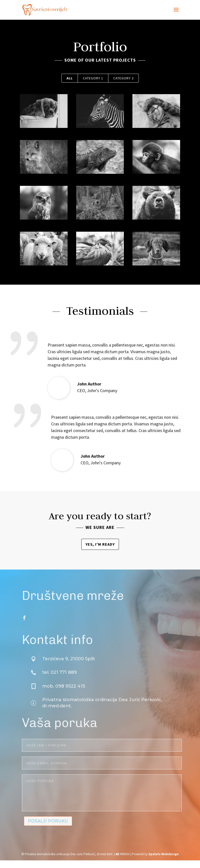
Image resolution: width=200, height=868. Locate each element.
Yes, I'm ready (100, 544)
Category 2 (123, 78)
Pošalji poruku (62, 821)
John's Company (89, 391)
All (70, 78)
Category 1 (93, 78)
